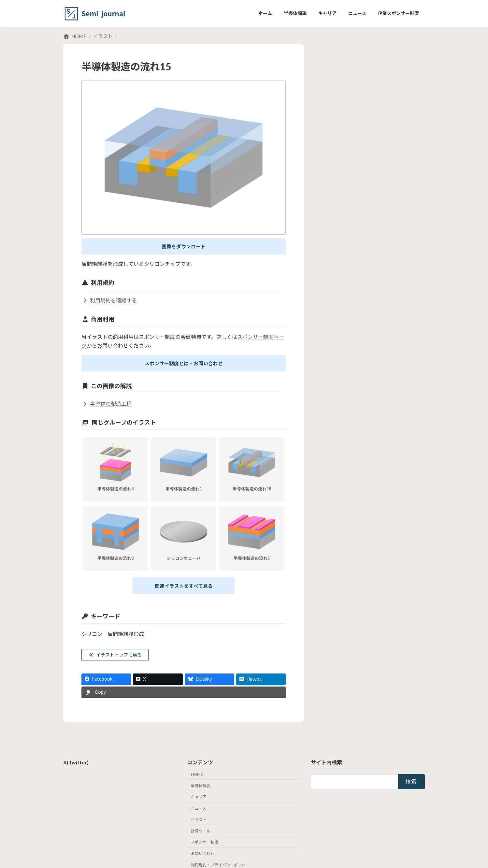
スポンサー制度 (205, 847)
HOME (197, 779)
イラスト (199, 824)
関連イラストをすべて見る (184, 588)
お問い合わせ (203, 858)
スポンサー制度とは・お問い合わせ (184, 365)
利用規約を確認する (109, 301)
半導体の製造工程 (107, 405)
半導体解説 (201, 790)
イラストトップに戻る (120, 658)
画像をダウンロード (184, 247)
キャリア (199, 801)
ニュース (199, 813)
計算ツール (201, 835)
